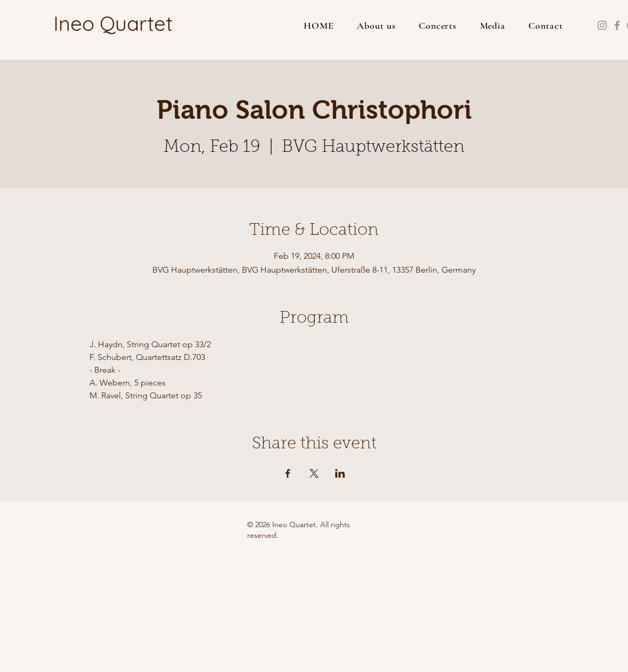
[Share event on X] (314, 473)
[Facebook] (617, 25)
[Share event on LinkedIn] (340, 473)
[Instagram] (602, 25)
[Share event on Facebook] (288, 473)
